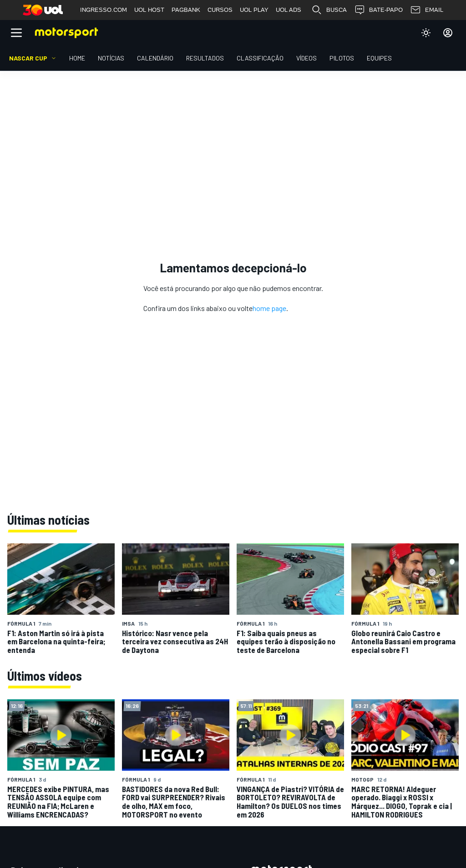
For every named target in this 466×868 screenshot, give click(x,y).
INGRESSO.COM (104, 10)
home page (269, 308)
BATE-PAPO (378, 10)
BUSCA (329, 10)
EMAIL (427, 10)
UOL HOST (149, 10)
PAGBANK (186, 10)
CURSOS (220, 10)
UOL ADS (289, 10)
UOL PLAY (254, 10)
